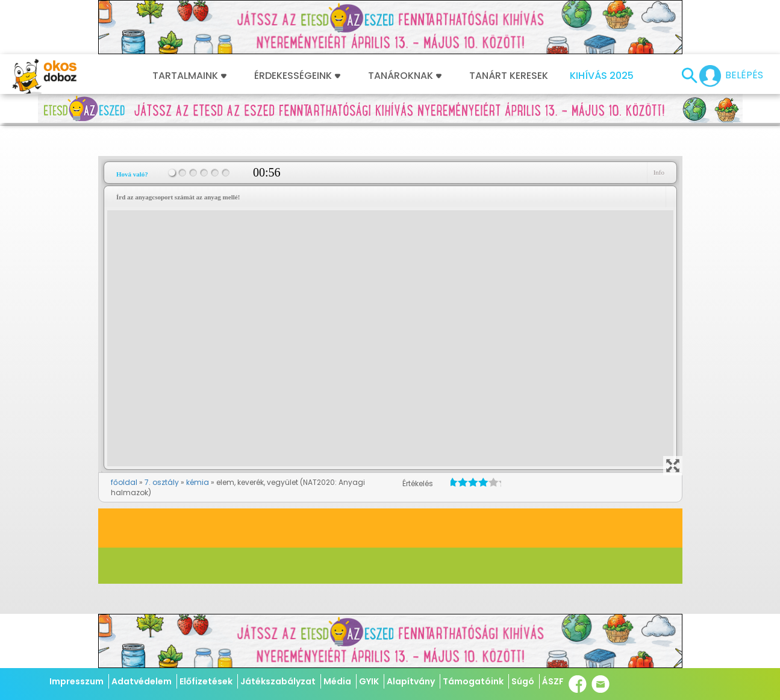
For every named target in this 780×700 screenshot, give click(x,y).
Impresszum (76, 681)
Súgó (523, 681)
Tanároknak (405, 76)
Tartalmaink (189, 76)
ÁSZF (553, 681)
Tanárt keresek (509, 76)
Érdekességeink (297, 76)
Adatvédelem (142, 681)
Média (337, 681)
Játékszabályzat (278, 681)
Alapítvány (411, 681)
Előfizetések (206, 681)
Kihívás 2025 (602, 76)
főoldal (124, 482)
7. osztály (162, 482)
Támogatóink (473, 681)
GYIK (369, 681)
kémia (198, 482)
